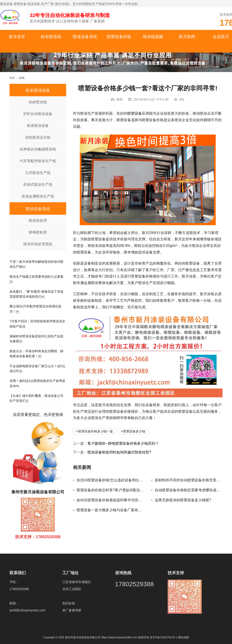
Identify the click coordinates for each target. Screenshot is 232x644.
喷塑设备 (135, 113)
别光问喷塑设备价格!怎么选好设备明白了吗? (110, 480)
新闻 (119, 99)
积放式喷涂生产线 (38, 185)
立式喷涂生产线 (38, 173)
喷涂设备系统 (85, 37)
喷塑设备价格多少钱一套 (96, 431)
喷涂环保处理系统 (38, 244)
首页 (12, 78)
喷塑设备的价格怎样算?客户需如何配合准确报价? (110, 490)
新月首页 (17, 37)
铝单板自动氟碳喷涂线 (38, 149)
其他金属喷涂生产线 (38, 196)
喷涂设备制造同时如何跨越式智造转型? (119, 452)
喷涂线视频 (153, 37)
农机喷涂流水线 (38, 137)
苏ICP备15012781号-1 (164, 637)
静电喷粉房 (38, 232)
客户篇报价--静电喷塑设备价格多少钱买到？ (123, 443)
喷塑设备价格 (119, 37)
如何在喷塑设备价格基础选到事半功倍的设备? (110, 500)
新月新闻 (187, 37)
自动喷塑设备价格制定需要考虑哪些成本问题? (189, 490)
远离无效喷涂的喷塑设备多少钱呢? (183, 500)
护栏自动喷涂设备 (38, 114)
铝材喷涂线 (38, 102)
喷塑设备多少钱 (134, 431)
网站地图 (184, 637)
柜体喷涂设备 (38, 126)
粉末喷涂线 (51, 37)
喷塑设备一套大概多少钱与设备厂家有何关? (110, 510)
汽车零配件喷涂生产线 (38, 161)
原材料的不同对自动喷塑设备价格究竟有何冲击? (189, 480)
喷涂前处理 (38, 221)
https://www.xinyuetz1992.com (119, 637)
